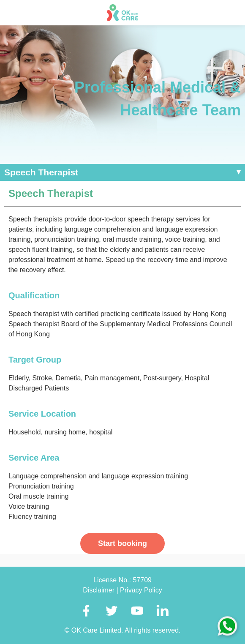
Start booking (122, 543)
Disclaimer (99, 590)
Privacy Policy (141, 590)
